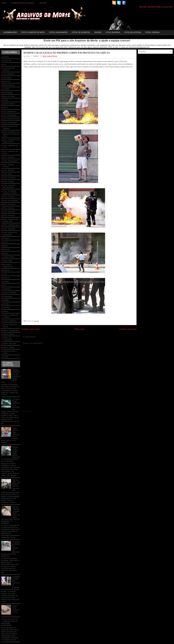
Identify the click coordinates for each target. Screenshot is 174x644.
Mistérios (6, 270)
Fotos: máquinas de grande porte (10, 220)
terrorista (6, 308)
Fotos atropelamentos (11, 119)
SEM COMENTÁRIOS (50, 56)
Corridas (6, 89)
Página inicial (80, 329)
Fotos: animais (8, 157)
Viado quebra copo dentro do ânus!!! (16, 432)
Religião (6, 300)
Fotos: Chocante (9, 178)
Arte (4, 64)
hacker (5, 246)
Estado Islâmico (9, 104)
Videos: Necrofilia (9, 344)
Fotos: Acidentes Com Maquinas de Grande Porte (11, 134)
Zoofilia (5, 357)
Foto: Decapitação (10, 115)
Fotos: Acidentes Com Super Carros (11, 141)
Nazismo (6, 278)
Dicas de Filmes (9, 96)
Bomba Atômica (9, 85)
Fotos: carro (7, 174)
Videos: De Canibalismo (7, 339)
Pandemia (7, 289)
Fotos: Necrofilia (9, 229)
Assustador (7, 78)
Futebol (6, 238)
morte (5, 274)
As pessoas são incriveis (9, 69)
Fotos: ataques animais (8, 166)
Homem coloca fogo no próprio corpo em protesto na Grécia (67, 53)
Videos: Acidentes (10, 321)
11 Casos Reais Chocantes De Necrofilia (16, 403)
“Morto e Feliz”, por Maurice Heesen (16, 483)
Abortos (6, 57)
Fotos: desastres (9, 204)
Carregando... (27, 411)
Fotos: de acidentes (81, 32)
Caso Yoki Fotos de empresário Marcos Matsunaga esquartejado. (10, 622)
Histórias (6, 249)
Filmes (5, 108)
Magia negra (7, 261)
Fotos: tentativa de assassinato (10, 233)
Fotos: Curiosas (9, 197)
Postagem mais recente (31, 329)
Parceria (43, 3)
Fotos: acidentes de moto (33, 32)
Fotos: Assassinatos (58, 32)
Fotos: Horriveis (9, 215)
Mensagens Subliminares (8, 265)
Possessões (7, 296)
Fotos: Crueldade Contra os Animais (10, 192)
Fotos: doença (8, 208)
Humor (5, 253)
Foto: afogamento (10, 111)
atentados (6, 81)
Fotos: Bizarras (113, 32)
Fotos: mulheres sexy (11, 225)
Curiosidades (8, 93)
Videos (5, 311)
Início (4, 3)
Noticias (6, 281)
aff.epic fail (7, 61)
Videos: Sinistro (9, 347)
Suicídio (98, 32)
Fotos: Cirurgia (152, 32)
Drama (5, 100)
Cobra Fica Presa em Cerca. (16, 609)
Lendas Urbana (9, 257)
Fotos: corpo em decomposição (9, 186)
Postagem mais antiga (128, 329)
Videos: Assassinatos (11, 330)
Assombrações (10, 32)
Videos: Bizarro (9, 334)
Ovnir (5, 285)
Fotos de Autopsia (133, 32)
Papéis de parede (10, 293)
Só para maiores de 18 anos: (23, 3)
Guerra (5, 242)
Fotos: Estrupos (9, 212)
